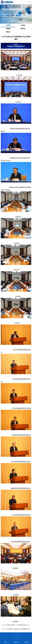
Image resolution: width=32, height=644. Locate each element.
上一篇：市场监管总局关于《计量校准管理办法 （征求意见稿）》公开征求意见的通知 (15, 626)
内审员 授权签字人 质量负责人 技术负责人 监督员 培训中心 (17, 638)
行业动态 (23, 25)
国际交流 (23, 29)
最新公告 (16, 642)
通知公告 (8, 32)
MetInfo (14, 635)
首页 (5, 642)
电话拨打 (27, 642)
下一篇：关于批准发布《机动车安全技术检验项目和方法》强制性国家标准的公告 (16, 630)
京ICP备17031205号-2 (21, 635)
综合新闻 (8, 25)
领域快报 (8, 29)
